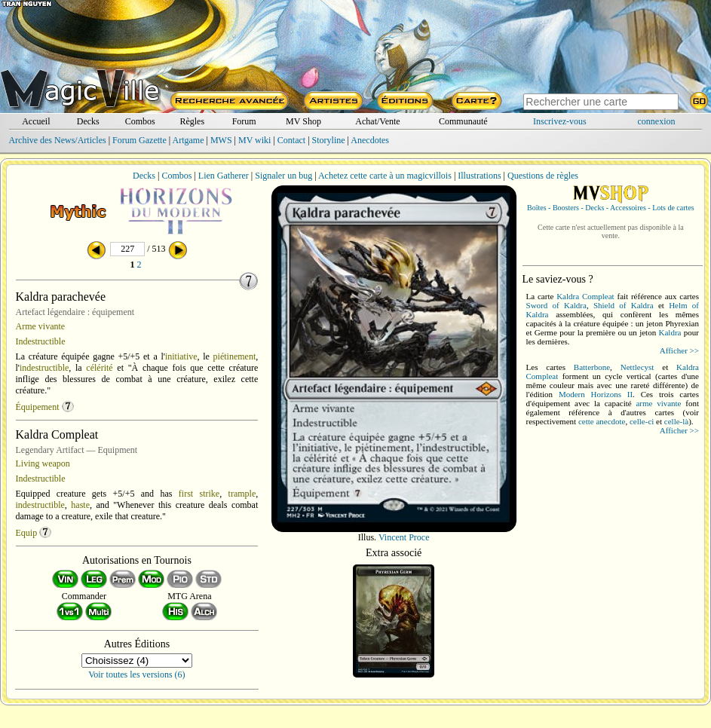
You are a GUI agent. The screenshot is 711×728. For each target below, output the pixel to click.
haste (80, 505)
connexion (657, 121)
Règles (192, 121)
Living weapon (43, 463)
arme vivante (658, 403)
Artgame (188, 140)
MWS (221, 140)
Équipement (38, 407)
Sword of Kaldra (556, 305)
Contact (291, 140)
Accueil (36, 121)
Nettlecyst (637, 367)
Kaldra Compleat (585, 296)
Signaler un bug (283, 176)
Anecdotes (370, 140)
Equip (27, 533)
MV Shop (303, 121)
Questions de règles (543, 176)
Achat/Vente (377, 121)
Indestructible (41, 341)
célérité (99, 368)
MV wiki (254, 140)
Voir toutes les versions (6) (136, 674)
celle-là (676, 421)
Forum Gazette (139, 140)
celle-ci (642, 421)
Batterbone (592, 367)
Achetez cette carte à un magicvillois (385, 176)
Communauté (463, 121)
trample (242, 494)
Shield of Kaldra (624, 305)
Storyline (329, 140)
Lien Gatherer (224, 176)
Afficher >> (679, 350)
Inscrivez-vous (560, 121)
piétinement (235, 356)
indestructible (44, 368)
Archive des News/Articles (57, 140)
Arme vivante (41, 326)
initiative (181, 356)
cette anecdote (602, 421)
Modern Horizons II (596, 394)
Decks (88, 121)
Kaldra (670, 332)
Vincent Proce (404, 537)
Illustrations (479, 176)
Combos (140, 121)
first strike (199, 494)
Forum (244, 121)
